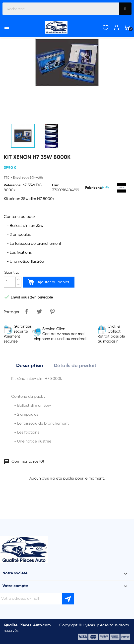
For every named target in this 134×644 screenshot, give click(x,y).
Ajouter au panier (49, 282)
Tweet (39, 311)
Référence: (13, 185)
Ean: (56, 185)
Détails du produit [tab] (75, 366)
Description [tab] (30, 366)
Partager (26, 311)
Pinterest (52, 311)
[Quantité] (10, 282)
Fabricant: (94, 188)
